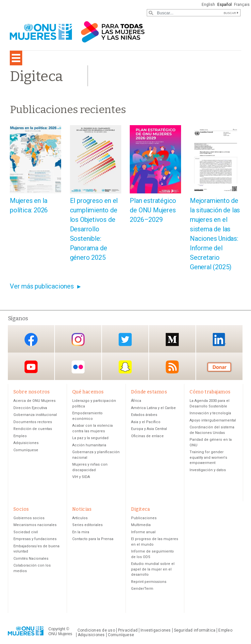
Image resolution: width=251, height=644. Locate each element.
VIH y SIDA (81, 477)
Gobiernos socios (29, 518)
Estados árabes (144, 415)
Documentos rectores (33, 422)
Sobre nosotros (32, 392)
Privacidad (128, 630)
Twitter (125, 339)
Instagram (78, 339)
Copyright (57, 629)
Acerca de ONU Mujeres (34, 401)
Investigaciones (156, 630)
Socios (21, 509)
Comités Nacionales (31, 559)
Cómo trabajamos (210, 392)
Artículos (80, 518)
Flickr (78, 367)
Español (225, 5)
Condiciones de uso (96, 630)
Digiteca (141, 509)
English (208, 5)
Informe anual (143, 532)
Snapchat (125, 367)
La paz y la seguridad (90, 438)
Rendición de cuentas (33, 429)
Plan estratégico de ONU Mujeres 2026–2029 (153, 210)
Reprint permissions (149, 582)
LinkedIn (219, 339)
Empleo (20, 436)
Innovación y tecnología (210, 413)
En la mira (81, 532)
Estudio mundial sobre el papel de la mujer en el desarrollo (153, 569)
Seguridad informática (195, 630)
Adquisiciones (26, 443)
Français (242, 5)
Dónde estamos (149, 392)
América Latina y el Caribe (153, 408)
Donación (219, 367)
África (136, 401)
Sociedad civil (26, 532)
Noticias (82, 509)
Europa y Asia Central (149, 429)
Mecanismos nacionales (35, 525)
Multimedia (141, 525)
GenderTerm (142, 589)
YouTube (31, 367)
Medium (172, 339)
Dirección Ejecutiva (30, 408)
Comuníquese (26, 450)
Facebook (31, 339)
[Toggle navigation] (16, 58)
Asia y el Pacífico (146, 422)
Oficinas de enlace (147, 436)
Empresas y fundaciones (35, 539)
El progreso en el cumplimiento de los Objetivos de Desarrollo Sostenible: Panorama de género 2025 (94, 229)
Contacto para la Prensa (93, 539)
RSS (172, 367)
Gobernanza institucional (35, 415)
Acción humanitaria (89, 445)
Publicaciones (144, 518)
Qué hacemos (88, 392)
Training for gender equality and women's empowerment (208, 457)
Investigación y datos (208, 470)
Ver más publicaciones (42, 286)
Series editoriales (87, 525)
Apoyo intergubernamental (213, 420)
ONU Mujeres (60, 634)
